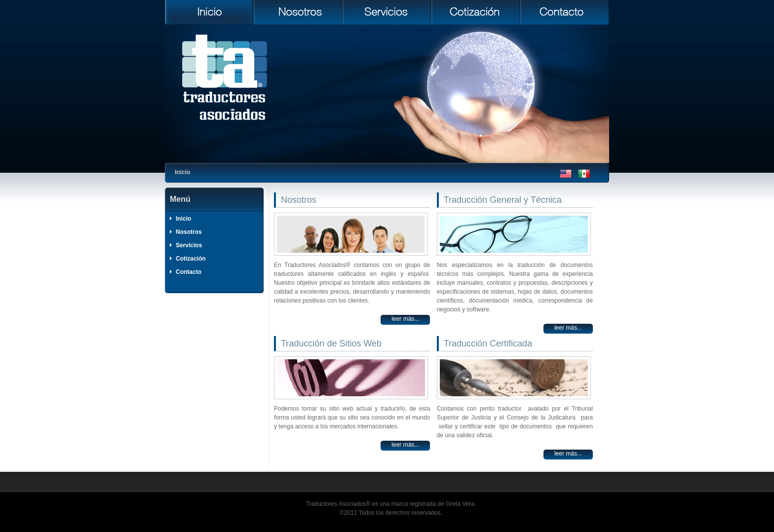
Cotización (191, 259)
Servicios (189, 245)
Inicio (183, 219)
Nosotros (189, 232)
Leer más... (405, 319)
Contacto (189, 272)
